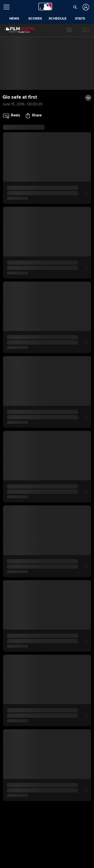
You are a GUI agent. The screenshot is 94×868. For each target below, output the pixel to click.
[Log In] (85, 7)
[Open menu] (9, 7)
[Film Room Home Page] (15, 30)
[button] (69, 30)
